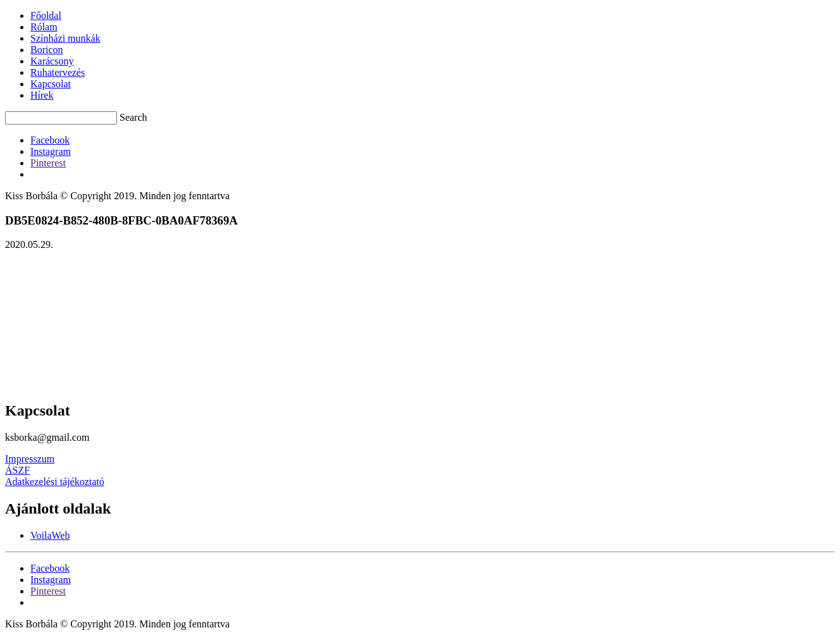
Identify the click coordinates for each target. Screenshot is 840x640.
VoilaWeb (50, 535)
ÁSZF (17, 470)
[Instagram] (51, 151)
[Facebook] (50, 140)
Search (133, 117)
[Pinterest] (48, 163)
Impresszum (30, 459)
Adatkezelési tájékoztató (55, 482)
